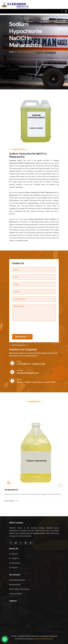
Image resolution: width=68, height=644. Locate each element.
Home (12, 52)
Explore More (11, 503)
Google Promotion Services (43, 639)
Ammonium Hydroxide (14, 490)
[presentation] (27, 328)
